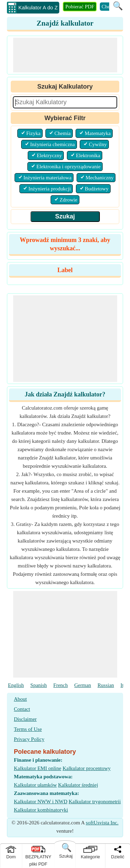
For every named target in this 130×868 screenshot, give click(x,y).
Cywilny (98, 144)
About (20, 699)
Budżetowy (97, 189)
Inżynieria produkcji (50, 189)
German (83, 685)
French (61, 685)
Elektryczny (49, 155)
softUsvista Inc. (102, 823)
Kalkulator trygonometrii (95, 802)
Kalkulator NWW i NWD (41, 802)
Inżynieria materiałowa (48, 178)
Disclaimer (25, 719)
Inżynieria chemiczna (53, 144)
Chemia (63, 133)
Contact (22, 709)
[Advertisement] (65, 55)
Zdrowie (68, 200)
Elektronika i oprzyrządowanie (68, 167)
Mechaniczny (100, 178)
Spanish (39, 685)
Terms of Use (28, 729)
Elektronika (88, 155)
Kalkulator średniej (78, 785)
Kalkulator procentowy (86, 768)
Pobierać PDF (80, 7)
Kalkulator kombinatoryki (41, 810)
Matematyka (98, 133)
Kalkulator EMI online (38, 768)
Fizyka (33, 133)
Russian (106, 685)
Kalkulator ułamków (35, 785)
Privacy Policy (29, 739)
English (16, 685)
